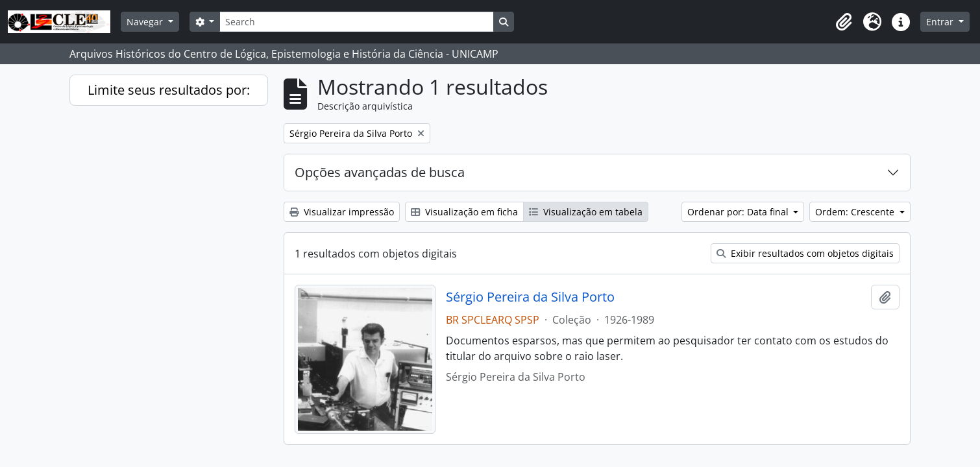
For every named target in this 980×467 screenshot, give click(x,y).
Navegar (146, 22)
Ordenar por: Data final (739, 212)
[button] (844, 22)
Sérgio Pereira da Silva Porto (530, 297)
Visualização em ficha (464, 212)
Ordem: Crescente (856, 212)
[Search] (356, 22)
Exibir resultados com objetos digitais (805, 253)
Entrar (941, 22)
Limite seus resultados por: (169, 90)
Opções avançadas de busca (380, 172)
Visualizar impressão (342, 212)
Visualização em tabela (586, 212)
